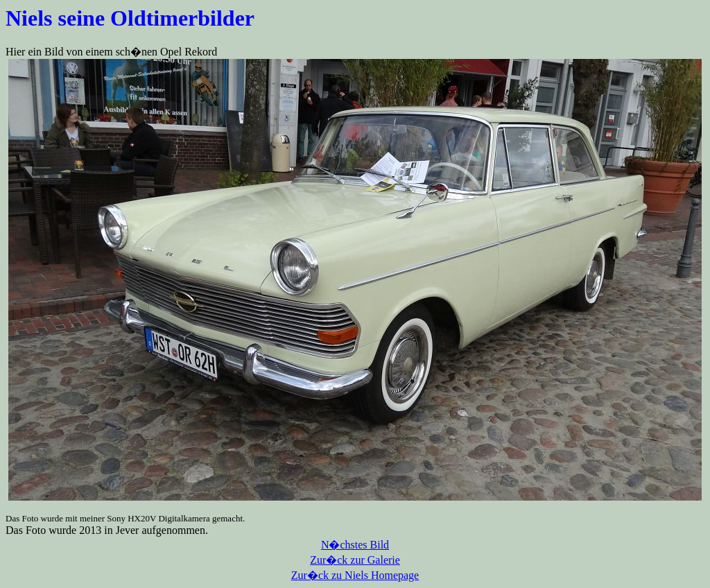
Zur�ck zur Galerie (355, 560)
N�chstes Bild (355, 545)
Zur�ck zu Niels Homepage (355, 575)
